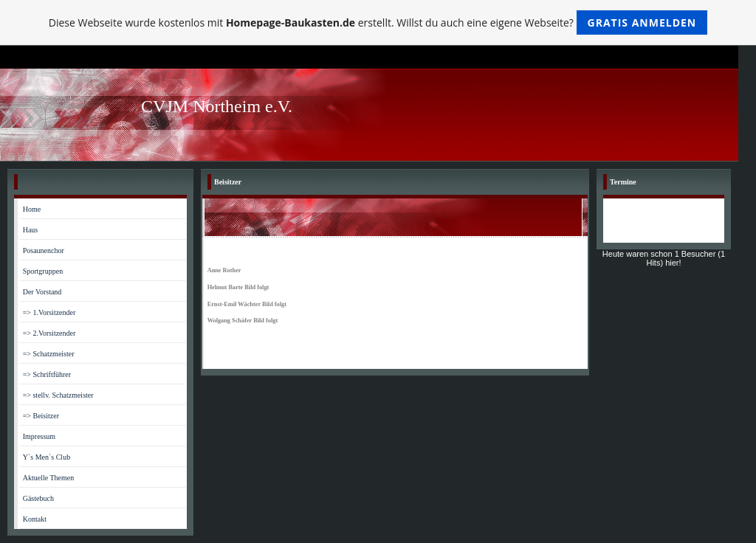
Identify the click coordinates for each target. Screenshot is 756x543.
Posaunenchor (44, 250)
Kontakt (35, 519)
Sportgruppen (43, 271)
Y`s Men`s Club (47, 457)
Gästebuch (38, 498)
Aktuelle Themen (49, 478)
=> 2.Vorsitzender (49, 333)
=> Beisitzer (41, 416)
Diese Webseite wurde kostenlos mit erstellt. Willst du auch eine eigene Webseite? (378, 23)
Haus (31, 230)
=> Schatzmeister (49, 354)
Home (32, 209)
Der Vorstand (42, 292)
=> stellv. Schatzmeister (58, 395)
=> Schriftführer (47, 374)
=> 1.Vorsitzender (49, 312)
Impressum (39, 436)
